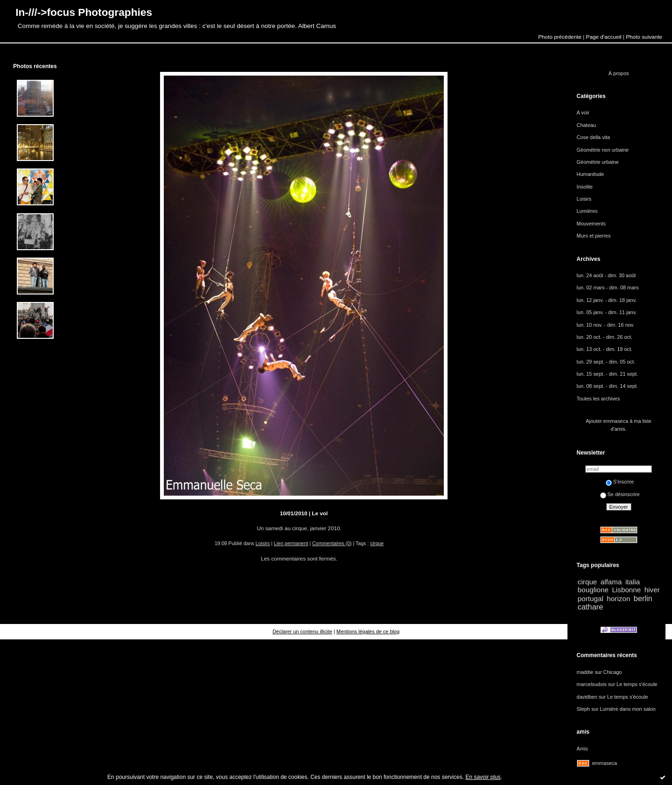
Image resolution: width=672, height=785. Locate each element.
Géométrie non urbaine (603, 150)
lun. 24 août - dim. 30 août (606, 275)
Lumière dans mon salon (627, 709)
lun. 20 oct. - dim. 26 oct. (605, 337)
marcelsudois (592, 684)
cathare (591, 607)
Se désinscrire (620, 494)
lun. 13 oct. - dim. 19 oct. (605, 349)
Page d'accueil (604, 37)
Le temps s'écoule (637, 684)
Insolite (585, 187)
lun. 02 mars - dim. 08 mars (608, 287)
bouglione (593, 590)
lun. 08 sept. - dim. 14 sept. (608, 386)
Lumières (587, 211)
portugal (591, 599)
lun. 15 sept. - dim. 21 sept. (608, 374)
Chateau (586, 125)
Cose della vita (594, 137)
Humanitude (591, 174)
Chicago (613, 672)
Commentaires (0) (332, 543)
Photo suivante (644, 37)
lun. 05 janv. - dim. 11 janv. (607, 312)
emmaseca (605, 763)
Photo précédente (560, 37)
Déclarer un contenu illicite (302, 631)
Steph (584, 709)
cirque (377, 543)
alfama (611, 582)
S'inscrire (620, 482)
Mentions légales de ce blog (368, 631)
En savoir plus (483, 777)
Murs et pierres (594, 236)
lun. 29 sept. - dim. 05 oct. (606, 362)
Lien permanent (291, 543)
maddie (585, 672)
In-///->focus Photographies (84, 12)
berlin (643, 598)
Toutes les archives (598, 399)
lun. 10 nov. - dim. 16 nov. (606, 325)
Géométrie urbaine (598, 162)
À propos (619, 73)
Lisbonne (626, 590)
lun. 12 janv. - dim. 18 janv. (607, 300)
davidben (587, 697)
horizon (618, 599)
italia (633, 582)
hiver (652, 590)
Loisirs (263, 543)
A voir (583, 112)
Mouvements (591, 224)
